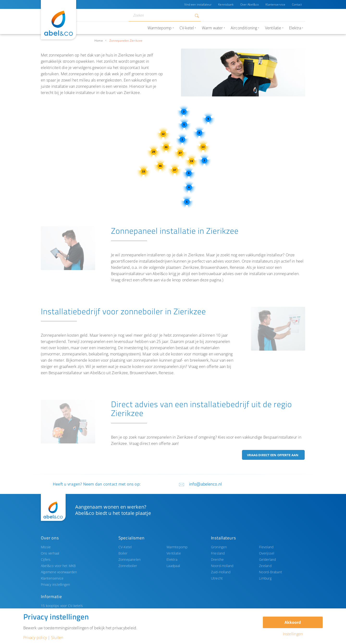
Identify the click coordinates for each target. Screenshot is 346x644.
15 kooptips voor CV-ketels (62, 606)
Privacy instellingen (56, 584)
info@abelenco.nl (205, 484)
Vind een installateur (197, 4)
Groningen (219, 547)
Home (99, 41)
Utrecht (217, 578)
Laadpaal (173, 566)
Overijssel (267, 553)
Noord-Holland (222, 566)
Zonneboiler (128, 566)
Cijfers (46, 559)
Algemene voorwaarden (59, 572)
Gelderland (267, 559)
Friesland (218, 553)
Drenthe (217, 559)
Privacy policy (35, 638)
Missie (46, 547)
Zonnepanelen (130, 559)
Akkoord (293, 622)
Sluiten (57, 638)
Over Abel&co (249, 4)
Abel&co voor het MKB (58, 566)
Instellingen (293, 634)
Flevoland (266, 547)
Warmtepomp (177, 547)
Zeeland (265, 566)
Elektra (172, 559)
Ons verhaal (50, 553)
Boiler (123, 553)
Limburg (265, 578)
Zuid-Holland (221, 572)
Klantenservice (275, 4)
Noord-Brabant (271, 572)
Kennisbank (225, 4)
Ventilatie (174, 553)
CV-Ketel (125, 547)
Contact (297, 4)
